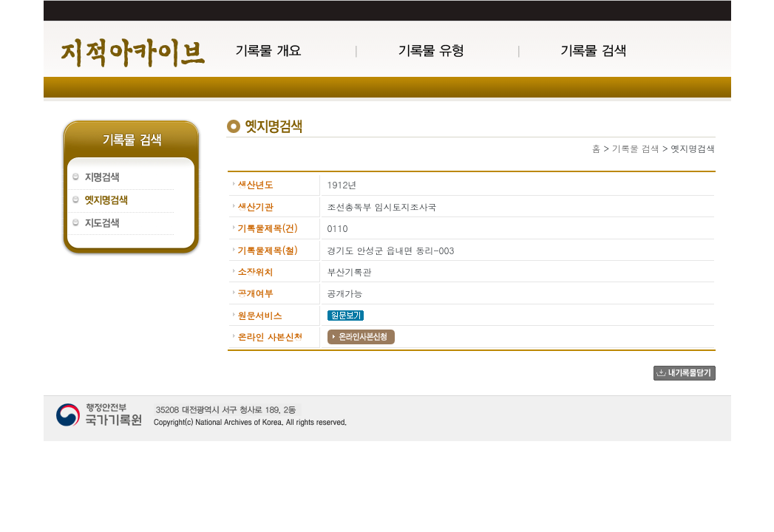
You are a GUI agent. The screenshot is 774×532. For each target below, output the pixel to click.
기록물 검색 (636, 148)
